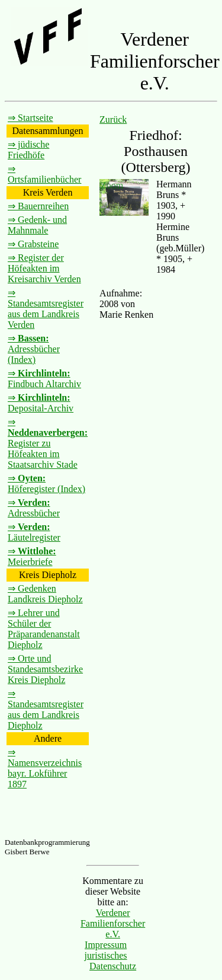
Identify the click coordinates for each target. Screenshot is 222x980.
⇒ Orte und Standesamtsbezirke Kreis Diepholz (45, 669)
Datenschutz (113, 966)
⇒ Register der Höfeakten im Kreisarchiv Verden (44, 268)
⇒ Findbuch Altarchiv (44, 379)
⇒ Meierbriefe (32, 556)
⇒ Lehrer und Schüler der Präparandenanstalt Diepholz (44, 629)
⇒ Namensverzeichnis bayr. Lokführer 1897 (45, 768)
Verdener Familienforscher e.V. (113, 923)
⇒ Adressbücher (34, 508)
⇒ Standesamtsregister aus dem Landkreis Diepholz (46, 709)
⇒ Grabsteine (33, 244)
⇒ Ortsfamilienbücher (44, 174)
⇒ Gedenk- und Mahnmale (37, 225)
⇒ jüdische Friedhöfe (28, 150)
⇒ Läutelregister (34, 532)
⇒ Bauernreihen (38, 206)
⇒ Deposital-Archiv (41, 403)
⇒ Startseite (30, 118)
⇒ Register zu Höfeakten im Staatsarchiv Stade (48, 443)
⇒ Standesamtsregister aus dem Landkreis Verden (46, 309)
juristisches (106, 955)
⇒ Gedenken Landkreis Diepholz (45, 594)
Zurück (113, 119)
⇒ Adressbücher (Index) (34, 349)
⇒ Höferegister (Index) (46, 483)
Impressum (106, 945)
